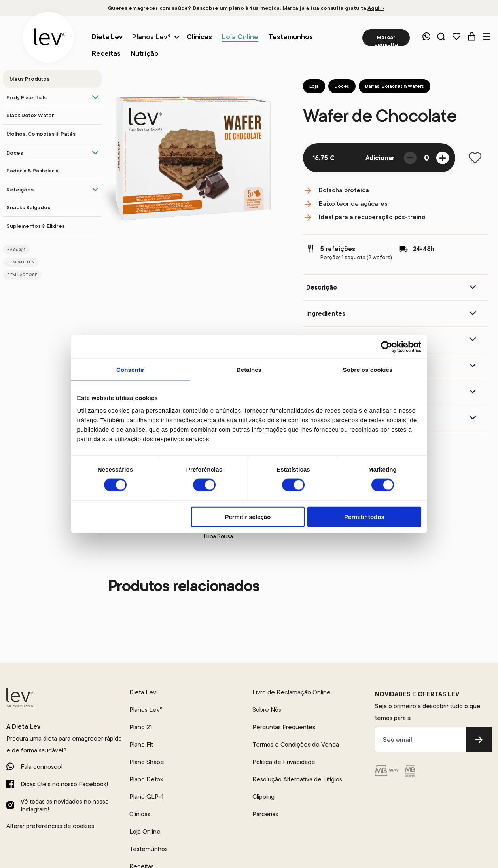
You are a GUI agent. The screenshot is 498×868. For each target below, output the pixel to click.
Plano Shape (147, 762)
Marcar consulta (386, 40)
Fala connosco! (42, 766)
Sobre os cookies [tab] (368, 370)
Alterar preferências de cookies (50, 826)
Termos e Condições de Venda (296, 744)
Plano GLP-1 (146, 796)
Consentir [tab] (130, 370)
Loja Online (145, 831)
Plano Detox (146, 779)
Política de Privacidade (284, 762)
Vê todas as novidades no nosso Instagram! (65, 805)
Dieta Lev (143, 692)
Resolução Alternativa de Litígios (297, 779)
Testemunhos (149, 849)
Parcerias (265, 814)
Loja (314, 86)
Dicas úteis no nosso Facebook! (64, 784)
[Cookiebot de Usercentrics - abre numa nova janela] (387, 347)
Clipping (263, 796)
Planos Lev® (151, 37)
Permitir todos (364, 516)
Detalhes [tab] (249, 370)
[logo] (48, 37)
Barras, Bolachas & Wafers (395, 86)
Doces (342, 86)
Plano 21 (141, 727)
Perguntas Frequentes (284, 727)
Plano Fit (141, 744)
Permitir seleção (248, 516)
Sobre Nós (267, 709)
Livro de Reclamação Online (292, 692)
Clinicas (140, 814)
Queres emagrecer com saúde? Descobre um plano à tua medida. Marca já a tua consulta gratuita (246, 8)
